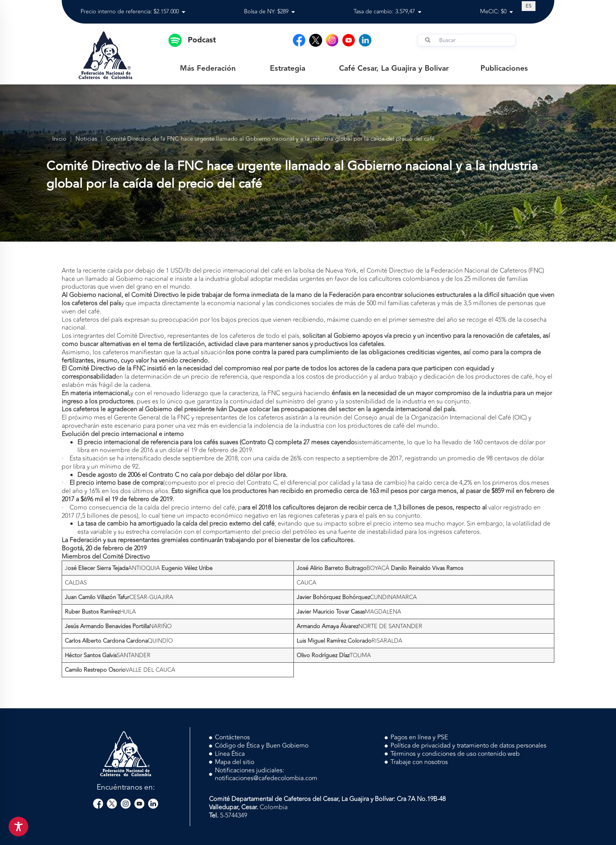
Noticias (86, 139)
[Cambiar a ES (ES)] (529, 6)
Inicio (59, 139)
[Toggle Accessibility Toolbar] (18, 827)
